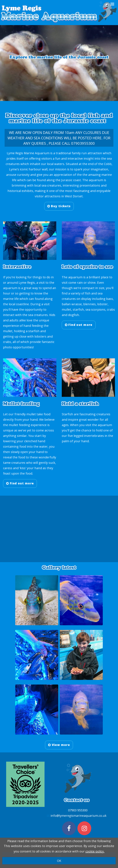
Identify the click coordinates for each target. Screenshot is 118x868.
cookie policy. (95, 851)
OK (59, 861)
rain (80, 283)
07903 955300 (78, 810)
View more (59, 745)
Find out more (79, 325)
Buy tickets (59, 206)
